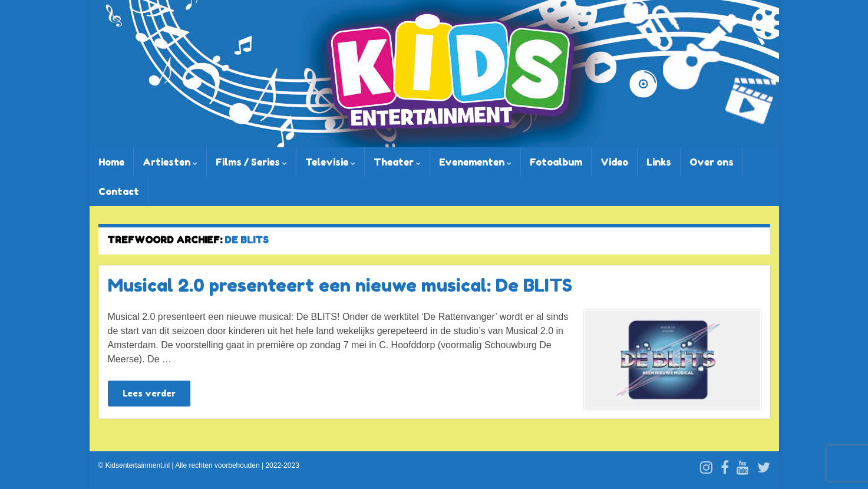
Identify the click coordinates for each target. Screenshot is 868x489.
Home (111, 162)
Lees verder (149, 393)
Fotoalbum (556, 162)
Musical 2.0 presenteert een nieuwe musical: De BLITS (340, 285)
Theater (397, 162)
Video (614, 162)
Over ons (712, 162)
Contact (119, 191)
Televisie (330, 162)
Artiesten (170, 162)
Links (659, 162)
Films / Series (251, 162)
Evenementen (475, 162)
